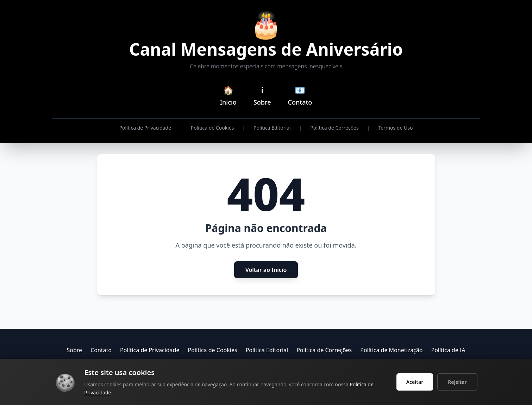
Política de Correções (334, 128)
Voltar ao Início (266, 270)
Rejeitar (457, 382)
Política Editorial (272, 128)
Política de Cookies (212, 128)
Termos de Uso (395, 128)
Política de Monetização (391, 350)
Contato (101, 350)
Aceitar (415, 382)
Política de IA (448, 350)
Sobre (75, 350)
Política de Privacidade (145, 128)
